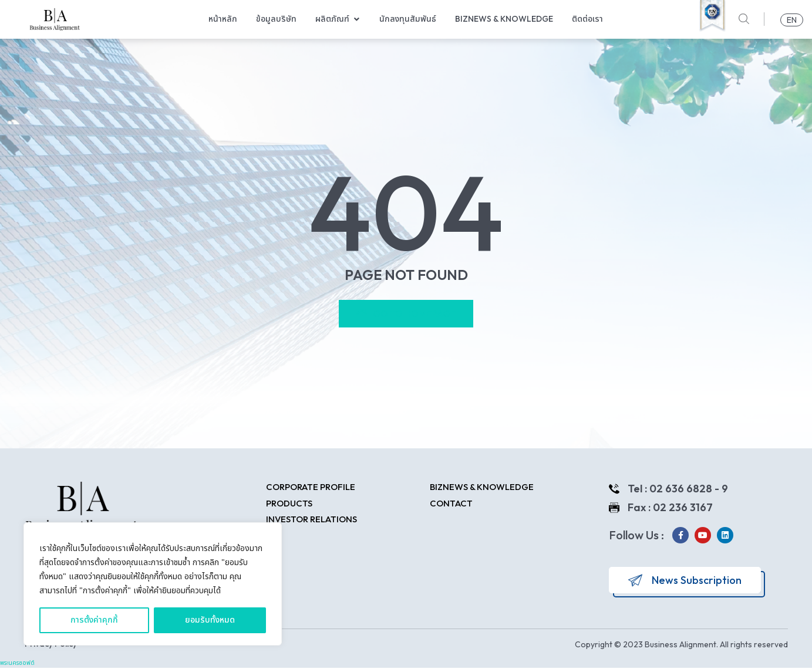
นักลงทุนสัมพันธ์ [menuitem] (408, 19)
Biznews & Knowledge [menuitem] (504, 19)
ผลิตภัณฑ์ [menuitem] (332, 19)
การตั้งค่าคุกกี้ (94, 620)
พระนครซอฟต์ (17, 664)
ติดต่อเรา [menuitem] (587, 19)
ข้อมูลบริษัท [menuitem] (276, 19)
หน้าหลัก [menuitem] (223, 19)
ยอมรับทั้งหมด (210, 620)
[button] (356, 19)
